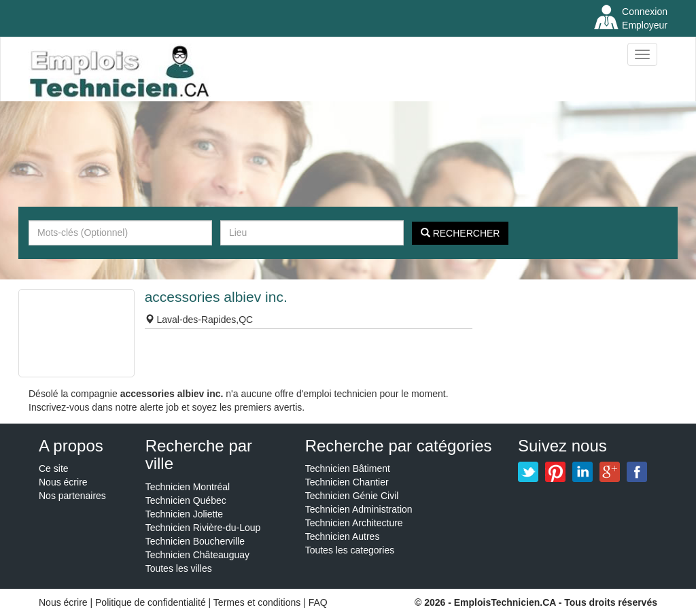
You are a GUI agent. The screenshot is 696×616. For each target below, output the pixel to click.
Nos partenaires (72, 496)
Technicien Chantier (347, 482)
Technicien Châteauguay (197, 555)
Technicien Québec (186, 500)
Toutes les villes (179, 568)
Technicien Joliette (184, 514)
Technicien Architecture (354, 523)
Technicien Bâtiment (348, 468)
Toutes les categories (350, 550)
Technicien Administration (359, 509)
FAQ (318, 602)
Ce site (54, 468)
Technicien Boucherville (195, 541)
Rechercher (460, 233)
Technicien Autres (343, 536)
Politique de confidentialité (151, 602)
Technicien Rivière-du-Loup (203, 528)
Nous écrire (63, 482)
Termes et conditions (258, 602)
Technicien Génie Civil (352, 496)
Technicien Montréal (188, 487)
